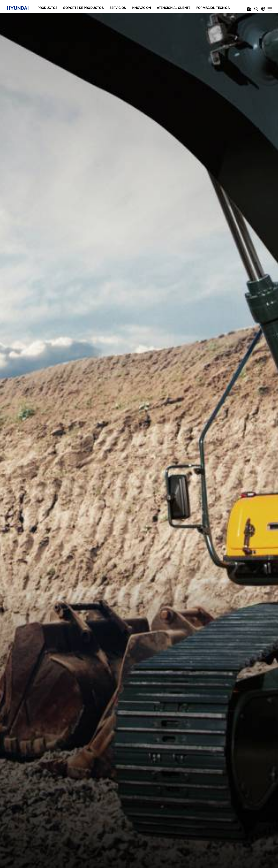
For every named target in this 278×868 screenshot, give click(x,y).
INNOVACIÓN (141, 8)
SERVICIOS (118, 8)
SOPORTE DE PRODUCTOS (83, 8)
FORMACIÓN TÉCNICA (213, 8)
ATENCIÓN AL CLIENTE (174, 8)
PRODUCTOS (47, 8)
